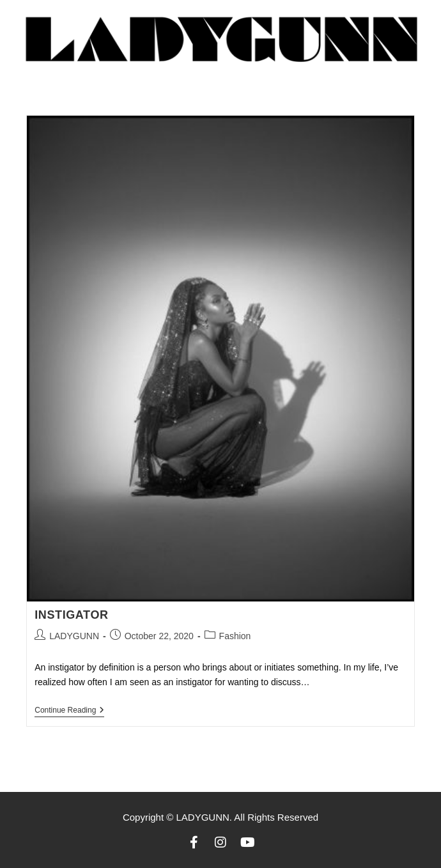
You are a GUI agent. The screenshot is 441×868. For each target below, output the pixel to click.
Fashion (235, 636)
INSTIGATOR (71, 615)
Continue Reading (69, 710)
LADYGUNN (74, 636)
